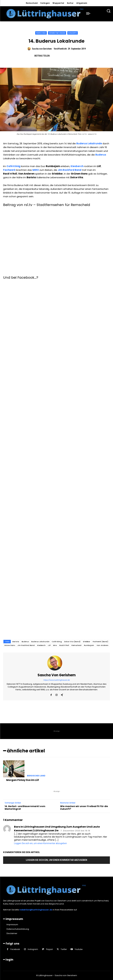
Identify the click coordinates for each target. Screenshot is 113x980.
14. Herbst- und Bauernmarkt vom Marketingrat (25, 808)
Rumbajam (89, 645)
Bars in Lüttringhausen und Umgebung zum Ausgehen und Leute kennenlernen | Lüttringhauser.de (57, 829)
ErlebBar (87, 642)
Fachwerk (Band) (101, 642)
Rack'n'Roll (64, 645)
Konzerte (73, 33)
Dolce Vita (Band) (72, 642)
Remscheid (41, 33)
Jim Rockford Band (26, 645)
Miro (55, 645)
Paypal (49, 949)
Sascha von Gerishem (42, 49)
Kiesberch (41, 645)
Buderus (25, 642)
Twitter (64, 949)
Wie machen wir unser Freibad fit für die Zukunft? (84, 808)
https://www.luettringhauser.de (56, 680)
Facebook (15, 949)
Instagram (33, 949)
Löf (49, 645)
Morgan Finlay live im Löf (23, 780)
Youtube (79, 949)
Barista (16, 642)
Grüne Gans (10, 645)
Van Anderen (103, 645)
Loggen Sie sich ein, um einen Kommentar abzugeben (40, 843)
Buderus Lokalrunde (40, 642)
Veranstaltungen (57, 33)
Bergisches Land (36, 776)
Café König (57, 642)
